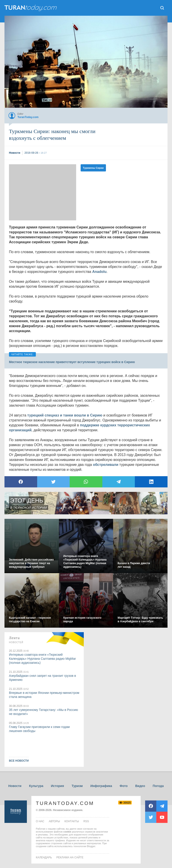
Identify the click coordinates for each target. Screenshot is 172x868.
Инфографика (101, 786)
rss (86, 821)
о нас (40, 821)
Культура (36, 786)
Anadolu (99, 272)
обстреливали (106, 465)
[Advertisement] (43, 192)
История (57, 786)
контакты (72, 821)
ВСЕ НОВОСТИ (19, 761)
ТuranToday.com (31, 8)
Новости (15, 786)
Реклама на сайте (70, 857)
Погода (158, 786)
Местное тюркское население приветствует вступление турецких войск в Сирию (72, 362)
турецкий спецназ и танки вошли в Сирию (65, 415)
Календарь (44, 857)
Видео (140, 786)
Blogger (91, 846)
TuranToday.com (65, 803)
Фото (124, 786)
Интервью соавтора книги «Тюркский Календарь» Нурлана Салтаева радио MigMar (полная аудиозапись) (42, 659)
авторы (54, 821)
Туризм (77, 786)
